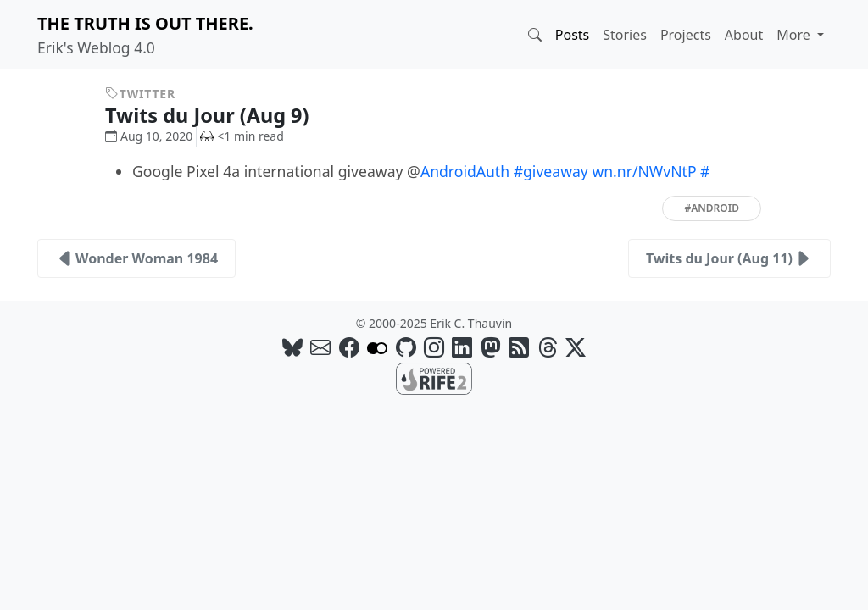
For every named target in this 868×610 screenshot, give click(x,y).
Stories (625, 35)
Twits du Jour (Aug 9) (220, 115)
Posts (572, 35)
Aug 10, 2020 (149, 136)
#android (712, 208)
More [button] (795, 35)
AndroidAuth (465, 171)
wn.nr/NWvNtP (644, 171)
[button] (535, 35)
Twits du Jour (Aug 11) (729, 258)
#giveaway (551, 171)
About (744, 35)
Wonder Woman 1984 (136, 258)
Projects (686, 35)
